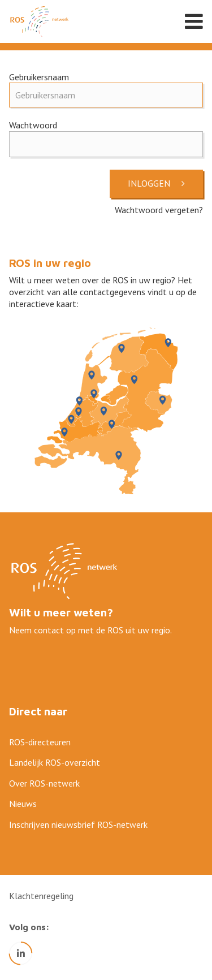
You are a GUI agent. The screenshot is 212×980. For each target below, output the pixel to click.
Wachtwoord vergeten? (159, 210)
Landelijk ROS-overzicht (55, 762)
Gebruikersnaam (39, 77)
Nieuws (23, 804)
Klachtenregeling (41, 896)
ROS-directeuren (40, 742)
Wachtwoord (33, 125)
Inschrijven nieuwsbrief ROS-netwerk (78, 824)
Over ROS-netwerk (44, 783)
